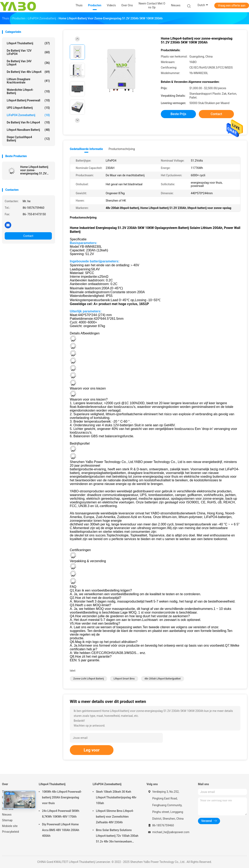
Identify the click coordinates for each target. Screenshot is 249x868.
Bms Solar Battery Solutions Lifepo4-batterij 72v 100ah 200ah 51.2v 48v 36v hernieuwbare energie (117, 836)
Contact (28, 236)
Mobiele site (10, 826)
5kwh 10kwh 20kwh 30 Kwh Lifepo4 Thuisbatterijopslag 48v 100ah (116, 797)
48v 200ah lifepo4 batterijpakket (163, 679)
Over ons (8, 809)
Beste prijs (178, 114)
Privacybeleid (11, 832)
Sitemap (7, 820)
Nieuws (7, 815)
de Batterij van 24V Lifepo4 (28, 63)
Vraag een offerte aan (232, 6)
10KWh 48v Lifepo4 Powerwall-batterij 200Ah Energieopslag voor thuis (62, 797)
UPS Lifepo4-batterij (28, 108)
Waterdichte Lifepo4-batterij (28, 91)
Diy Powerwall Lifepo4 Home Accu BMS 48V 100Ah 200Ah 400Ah (61, 830)
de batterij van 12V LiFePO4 (28, 52)
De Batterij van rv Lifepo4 (28, 122)
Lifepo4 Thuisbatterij (28, 43)
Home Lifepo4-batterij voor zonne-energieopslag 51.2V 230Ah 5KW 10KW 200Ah (34, 170)
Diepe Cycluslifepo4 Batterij (28, 139)
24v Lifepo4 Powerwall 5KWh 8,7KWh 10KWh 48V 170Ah (61, 814)
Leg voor (92, 750)
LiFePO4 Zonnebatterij (28, 115)
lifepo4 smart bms (124, 679)
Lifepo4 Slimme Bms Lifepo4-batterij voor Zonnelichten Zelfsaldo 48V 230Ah (115, 817)
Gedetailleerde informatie (86, 149)
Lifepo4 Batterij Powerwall (28, 100)
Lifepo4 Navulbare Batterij (28, 130)
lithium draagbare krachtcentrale (28, 81)
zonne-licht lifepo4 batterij (88, 679)
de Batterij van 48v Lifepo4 (28, 72)
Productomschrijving (122, 149)
